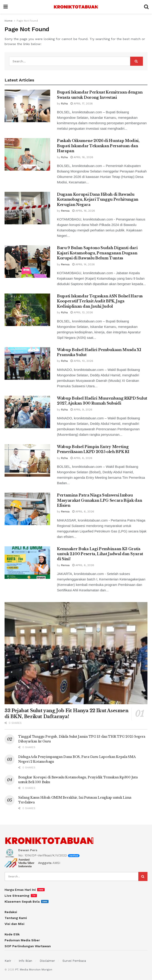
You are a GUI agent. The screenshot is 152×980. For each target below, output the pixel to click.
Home (9, 21)
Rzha (64, 104)
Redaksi (11, 912)
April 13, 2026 (82, 312)
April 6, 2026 (81, 458)
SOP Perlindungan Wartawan (28, 946)
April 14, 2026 (84, 264)
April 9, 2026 (81, 410)
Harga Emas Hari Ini (20, 890)
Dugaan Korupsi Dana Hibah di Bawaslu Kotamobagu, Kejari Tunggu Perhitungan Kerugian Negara (98, 199)
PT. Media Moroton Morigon (34, 970)
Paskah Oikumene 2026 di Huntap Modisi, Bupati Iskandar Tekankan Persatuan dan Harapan (98, 146)
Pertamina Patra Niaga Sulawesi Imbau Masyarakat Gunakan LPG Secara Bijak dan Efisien (100, 500)
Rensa (65, 211)
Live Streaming (17, 896)
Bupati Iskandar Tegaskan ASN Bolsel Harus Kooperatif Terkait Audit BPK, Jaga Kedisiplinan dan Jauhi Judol (100, 301)
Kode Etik (12, 934)
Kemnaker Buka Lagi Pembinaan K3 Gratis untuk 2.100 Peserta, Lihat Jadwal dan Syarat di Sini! (100, 554)
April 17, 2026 (82, 104)
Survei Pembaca (74, 961)
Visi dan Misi (14, 924)
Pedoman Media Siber (22, 940)
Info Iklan (25, 961)
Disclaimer (47, 961)
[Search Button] (137, 61)
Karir (8, 961)
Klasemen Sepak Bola (22, 901)
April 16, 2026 (82, 157)
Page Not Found (27, 21)
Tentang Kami (16, 918)
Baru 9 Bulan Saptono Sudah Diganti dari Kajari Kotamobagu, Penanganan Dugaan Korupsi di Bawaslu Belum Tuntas (97, 253)
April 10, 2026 (82, 361)
